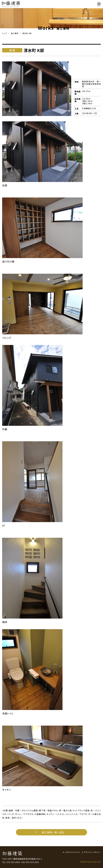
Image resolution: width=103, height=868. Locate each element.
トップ (4, 33)
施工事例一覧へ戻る (49, 832)
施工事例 (15, 33)
